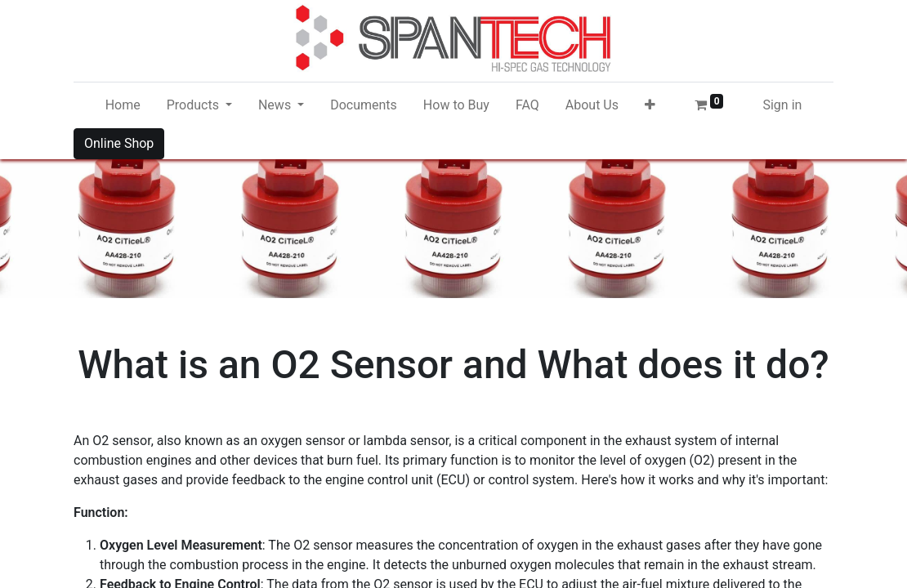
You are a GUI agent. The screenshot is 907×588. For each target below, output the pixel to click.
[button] (650, 105)
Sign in (782, 105)
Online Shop (119, 143)
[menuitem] (123, 105)
